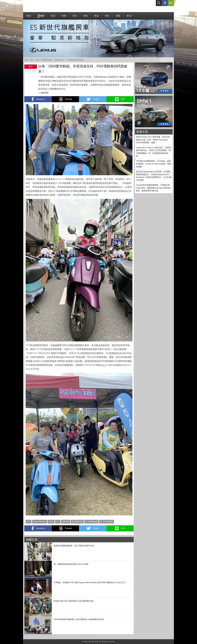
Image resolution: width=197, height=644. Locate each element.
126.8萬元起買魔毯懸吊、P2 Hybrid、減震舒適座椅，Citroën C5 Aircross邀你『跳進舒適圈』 (154, 164)
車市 (75, 17)
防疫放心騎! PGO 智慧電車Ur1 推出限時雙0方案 (74, 601)
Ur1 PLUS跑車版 (106, 522)
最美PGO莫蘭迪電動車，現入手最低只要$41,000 (74, 546)
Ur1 (64, 179)
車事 (64, 17)
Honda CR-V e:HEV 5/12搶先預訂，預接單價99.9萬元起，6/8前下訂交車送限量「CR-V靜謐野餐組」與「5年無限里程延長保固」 (154, 152)
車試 (53, 17)
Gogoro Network (40, 522)
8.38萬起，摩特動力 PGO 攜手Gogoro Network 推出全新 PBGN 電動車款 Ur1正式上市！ (90, 583)
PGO (59, 179)
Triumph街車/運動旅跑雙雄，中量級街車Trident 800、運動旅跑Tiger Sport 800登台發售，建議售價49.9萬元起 (153, 188)
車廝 (29, 17)
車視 (86, 17)
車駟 (118, 17)
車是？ (130, 17)
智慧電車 (91, 365)
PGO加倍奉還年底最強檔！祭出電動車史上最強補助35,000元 (79, 619)
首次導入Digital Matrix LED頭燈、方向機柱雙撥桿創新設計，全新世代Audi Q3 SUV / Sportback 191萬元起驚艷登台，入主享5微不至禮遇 (154, 176)
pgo (106, 365)
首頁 (26, 60)
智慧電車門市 (77, 522)
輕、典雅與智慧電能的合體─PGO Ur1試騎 (71, 564)
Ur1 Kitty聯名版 (91, 522)
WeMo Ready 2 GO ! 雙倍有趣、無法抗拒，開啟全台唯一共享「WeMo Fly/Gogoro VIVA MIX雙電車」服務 (154, 140)
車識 (96, 17)
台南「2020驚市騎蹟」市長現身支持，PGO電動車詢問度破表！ (61, 60)
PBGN (51, 522)
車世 (107, 17)
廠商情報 (45, 93)
